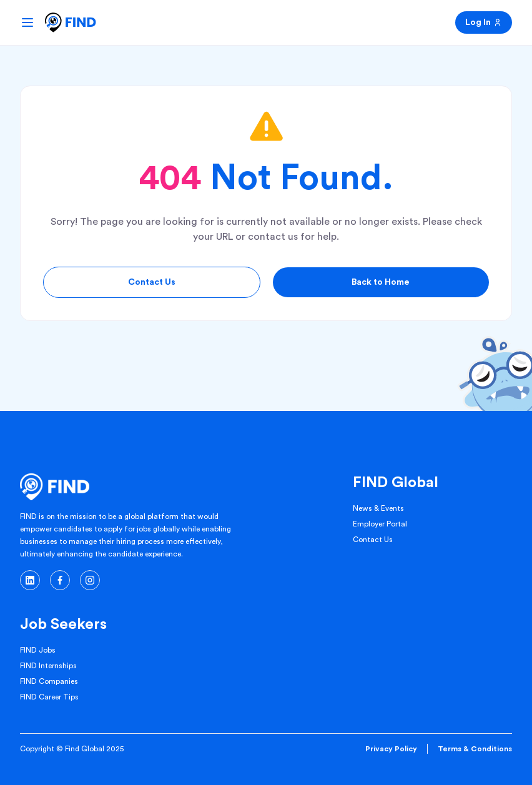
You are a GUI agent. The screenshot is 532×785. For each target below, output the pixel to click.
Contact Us (152, 282)
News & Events (378, 508)
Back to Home (381, 282)
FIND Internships (48, 666)
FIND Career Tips (49, 697)
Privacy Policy (391, 749)
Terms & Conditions (475, 749)
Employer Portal (380, 524)
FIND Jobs (38, 650)
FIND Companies (49, 681)
